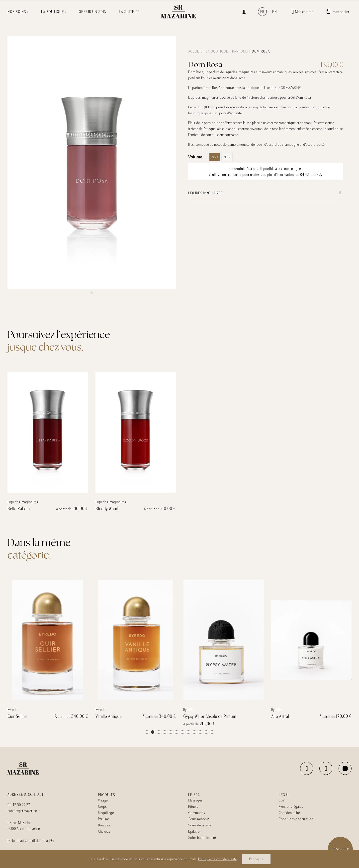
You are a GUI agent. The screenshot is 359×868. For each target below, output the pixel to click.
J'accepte (256, 859)
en (275, 12)
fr (262, 12)
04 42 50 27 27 (311, 175)
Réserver (340, 849)
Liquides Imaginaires (205, 193)
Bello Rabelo (19, 622)
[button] (92, 293)
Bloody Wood (107, 622)
